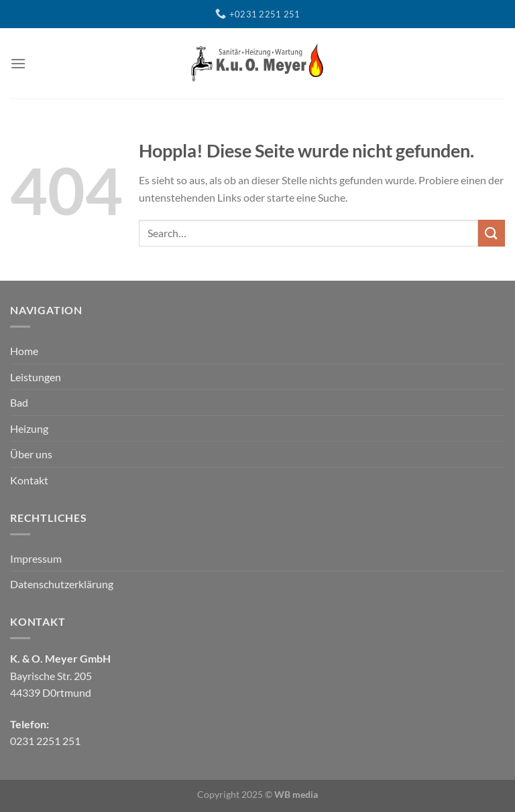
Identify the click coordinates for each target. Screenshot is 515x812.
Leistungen (36, 377)
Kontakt (29, 480)
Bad (19, 402)
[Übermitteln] (492, 233)
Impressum (36, 558)
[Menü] (18, 63)
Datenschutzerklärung (62, 584)
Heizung (29, 428)
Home (24, 351)
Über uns (31, 454)
